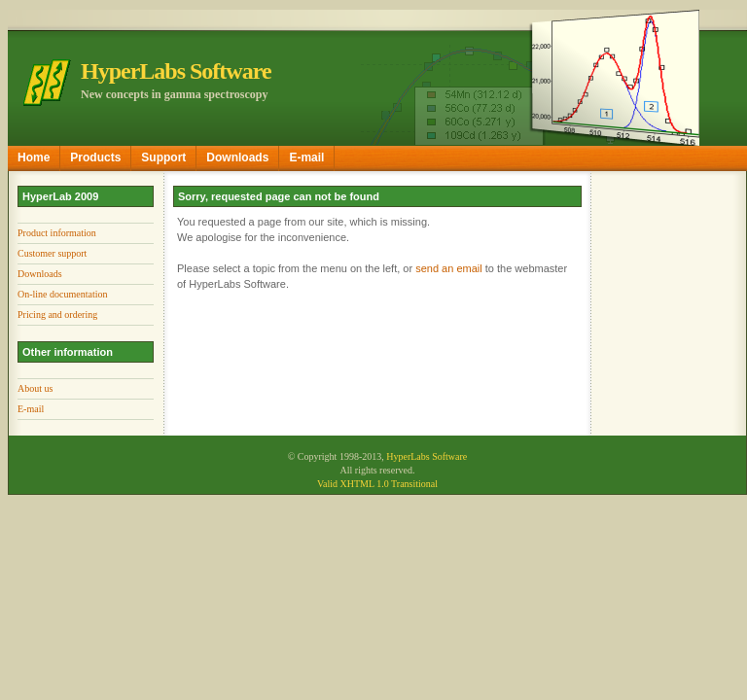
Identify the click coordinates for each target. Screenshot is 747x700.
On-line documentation (62, 294)
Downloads (237, 157)
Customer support (52, 253)
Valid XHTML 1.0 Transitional (377, 484)
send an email (449, 268)
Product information (57, 233)
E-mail (306, 157)
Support (163, 157)
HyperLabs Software (427, 456)
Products (95, 157)
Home (34, 157)
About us (35, 388)
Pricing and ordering (57, 315)
